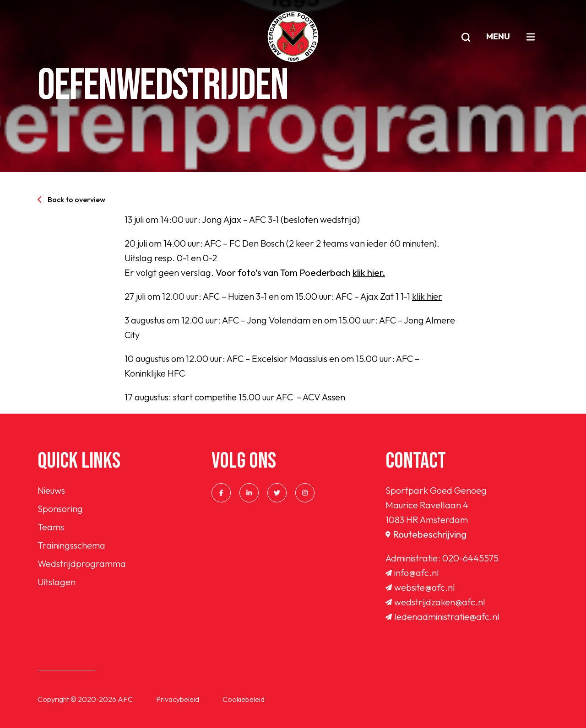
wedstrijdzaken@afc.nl (435, 602)
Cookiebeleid (244, 699)
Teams (51, 527)
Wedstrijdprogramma (82, 564)
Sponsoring (60, 509)
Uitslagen (57, 582)
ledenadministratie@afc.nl (442, 617)
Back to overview (71, 200)
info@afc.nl (412, 573)
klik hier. (369, 272)
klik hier (427, 296)
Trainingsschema (71, 545)
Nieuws (51, 490)
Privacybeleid (178, 699)
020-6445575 (470, 558)
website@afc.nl (420, 587)
